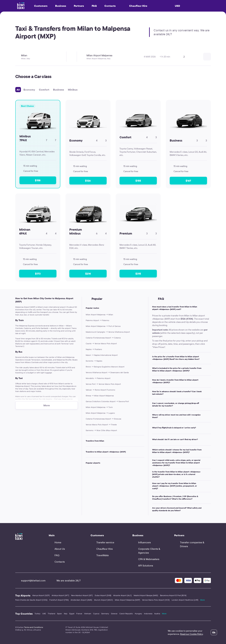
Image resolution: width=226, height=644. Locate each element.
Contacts (110, 6)
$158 (38, 180)
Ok (214, 632)
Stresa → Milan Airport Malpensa (100, 396)
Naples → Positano (94, 349)
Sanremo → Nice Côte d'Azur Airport (101, 430)
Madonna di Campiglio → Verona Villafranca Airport (108, 332)
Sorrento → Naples (94, 361)
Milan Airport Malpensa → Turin (99, 407)
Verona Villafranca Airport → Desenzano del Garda (107, 372)
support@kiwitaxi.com (30, 580)
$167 (188, 181)
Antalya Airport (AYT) (60, 595)
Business (59, 90)
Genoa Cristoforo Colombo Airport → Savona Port (107, 401)
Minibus (73, 90)
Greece (114, 614)
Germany (105, 614)
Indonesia (148, 614)
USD (177, 6)
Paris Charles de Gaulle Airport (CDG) (31, 600)
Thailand (51, 614)
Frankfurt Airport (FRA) (59, 600)
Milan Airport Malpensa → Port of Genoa (103, 326)
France (79, 614)
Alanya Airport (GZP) (41, 595)
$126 (88, 181)
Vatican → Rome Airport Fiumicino (100, 390)
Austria (157, 614)
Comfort (44, 90)
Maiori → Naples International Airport (102, 355)
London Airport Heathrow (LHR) (185, 600)
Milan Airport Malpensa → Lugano (100, 413)
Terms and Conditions (34, 627)
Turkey (37, 614)
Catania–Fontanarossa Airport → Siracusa (103, 419)
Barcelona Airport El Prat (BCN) (173, 595)
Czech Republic (126, 614)
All (18, 90)
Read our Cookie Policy (191, 634)
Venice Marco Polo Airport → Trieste (101, 425)
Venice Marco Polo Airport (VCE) (156, 600)
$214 (88, 274)
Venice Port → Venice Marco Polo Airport (103, 384)
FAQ (94, 6)
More (203, 600)
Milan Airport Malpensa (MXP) (127, 600)
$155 (138, 181)
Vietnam (88, 614)
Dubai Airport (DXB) (103, 595)
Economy (29, 90)
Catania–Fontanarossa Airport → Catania (103, 338)
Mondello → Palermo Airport (98, 378)
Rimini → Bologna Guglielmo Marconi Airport (105, 367)
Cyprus (96, 614)
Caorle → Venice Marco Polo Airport (101, 343)
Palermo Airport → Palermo (97, 320)
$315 (138, 274)
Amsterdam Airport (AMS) (81, 600)
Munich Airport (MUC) (104, 600)
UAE (44, 614)
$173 (38, 274)
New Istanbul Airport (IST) (82, 595)
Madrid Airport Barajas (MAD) (146, 595)
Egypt (72, 614)
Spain (60, 614)
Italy (66, 614)
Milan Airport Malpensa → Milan (99, 315)
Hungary (138, 614)
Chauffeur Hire (135, 6)
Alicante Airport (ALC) (122, 595)
